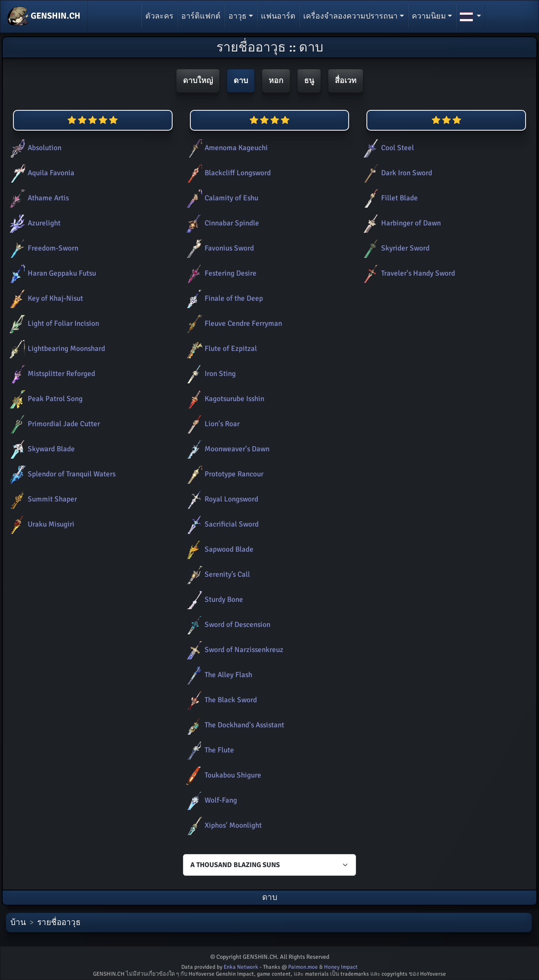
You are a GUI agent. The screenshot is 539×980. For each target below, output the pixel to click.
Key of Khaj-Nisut (45, 298)
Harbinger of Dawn (400, 223)
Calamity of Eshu (221, 198)
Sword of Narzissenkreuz (233, 650)
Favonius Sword (218, 248)
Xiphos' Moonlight (222, 825)
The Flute (209, 750)
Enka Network (241, 967)
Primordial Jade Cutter (53, 424)
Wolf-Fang (210, 800)
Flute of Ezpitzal (220, 349)
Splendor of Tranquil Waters (61, 474)
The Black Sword (220, 700)
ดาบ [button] (241, 80)
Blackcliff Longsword (227, 173)
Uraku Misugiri (40, 524)
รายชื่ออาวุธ (59, 922)
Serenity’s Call (217, 574)
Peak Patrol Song (44, 399)
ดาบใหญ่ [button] (198, 80)
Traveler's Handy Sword (407, 273)
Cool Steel (387, 148)
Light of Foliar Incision (53, 323)
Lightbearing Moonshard (56, 349)
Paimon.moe (303, 967)
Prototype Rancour (223, 474)
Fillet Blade (389, 198)
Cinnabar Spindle (221, 223)
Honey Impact (341, 967)
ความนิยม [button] (429, 16)
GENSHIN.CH (44, 16)
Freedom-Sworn (42, 248)
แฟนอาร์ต (278, 16)
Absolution (34, 148)
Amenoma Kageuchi (225, 148)
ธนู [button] (309, 80)
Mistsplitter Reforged (51, 374)
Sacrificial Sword (221, 524)
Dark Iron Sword (396, 173)
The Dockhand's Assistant (234, 725)
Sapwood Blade (218, 549)
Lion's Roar (211, 424)
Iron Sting (209, 374)
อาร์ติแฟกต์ (201, 16)
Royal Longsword (221, 499)
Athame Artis (37, 198)
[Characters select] (269, 865)
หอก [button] (276, 80)
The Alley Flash (218, 675)
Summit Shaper (42, 499)
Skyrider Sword (395, 248)
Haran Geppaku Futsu (51, 273)
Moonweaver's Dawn (226, 449)
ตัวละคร (159, 16)
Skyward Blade (40, 449)
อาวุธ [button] (237, 16)
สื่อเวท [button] (346, 80)
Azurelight (33, 223)
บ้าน (18, 922)
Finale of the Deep (223, 298)
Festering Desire (220, 273)
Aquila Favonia (40, 173)
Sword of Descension (227, 625)
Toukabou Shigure (222, 775)
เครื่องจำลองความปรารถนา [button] (350, 16)
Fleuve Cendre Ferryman (233, 323)
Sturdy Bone (213, 599)
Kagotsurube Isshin (224, 399)
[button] (470, 16)
